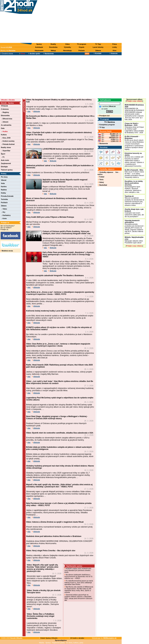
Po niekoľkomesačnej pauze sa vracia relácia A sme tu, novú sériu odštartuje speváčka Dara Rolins (79, 583)
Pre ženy (4, 177)
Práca (115, 44)
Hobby (3, 193)
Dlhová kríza (7, 119)
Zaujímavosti (6, 163)
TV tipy (101, 127)
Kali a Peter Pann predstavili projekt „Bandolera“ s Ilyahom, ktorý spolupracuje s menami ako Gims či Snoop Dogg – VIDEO (68, 255)
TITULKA (4, 106)
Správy (39, 44)
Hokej (101, 182)
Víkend (4, 180)
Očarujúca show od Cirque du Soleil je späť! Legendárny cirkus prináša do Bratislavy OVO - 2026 (134, 128)
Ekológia (4, 167)
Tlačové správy (7, 170)
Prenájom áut (104, 116)
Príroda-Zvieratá (7, 196)
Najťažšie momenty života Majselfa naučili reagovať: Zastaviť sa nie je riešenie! (65, 181)
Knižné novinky (8, 141)
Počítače (4, 202)
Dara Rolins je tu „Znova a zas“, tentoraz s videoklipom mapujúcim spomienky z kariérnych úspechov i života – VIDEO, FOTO (60, 293)
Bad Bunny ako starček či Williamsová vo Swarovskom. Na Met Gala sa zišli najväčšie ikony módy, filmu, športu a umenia (79, 590)
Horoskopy (68, 51)
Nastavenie (103, 143)
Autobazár (39, 47)
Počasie (81, 51)
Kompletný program (106, 125)
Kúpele (82, 47)
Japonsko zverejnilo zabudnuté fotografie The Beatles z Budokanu (55, 276)
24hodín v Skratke (8, 100)
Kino (115, 51)
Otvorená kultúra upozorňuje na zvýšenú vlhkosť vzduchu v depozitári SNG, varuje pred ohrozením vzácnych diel (78, 597)
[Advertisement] (80, 22)
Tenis (101, 180)
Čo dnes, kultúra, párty (75, 643)
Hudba (5, 131)
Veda (3, 183)
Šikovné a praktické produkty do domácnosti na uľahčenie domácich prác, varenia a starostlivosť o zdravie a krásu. (134, 201)
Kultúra (4, 135)
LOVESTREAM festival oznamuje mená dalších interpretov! (68, 149)
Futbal (101, 177)
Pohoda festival (8, 144)
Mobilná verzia (7, 251)
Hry (3, 212)
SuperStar (6, 151)
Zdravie (5, 122)
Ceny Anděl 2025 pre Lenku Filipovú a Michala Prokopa (50, 217)
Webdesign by (104, 638)
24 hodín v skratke (77, 638)
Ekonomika (5, 115)
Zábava (98, 51)
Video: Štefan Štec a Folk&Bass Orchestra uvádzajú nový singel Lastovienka (41, 616)
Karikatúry (6, 215)
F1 (3, 157)
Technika (4, 199)
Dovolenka (53, 47)
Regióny (5, 112)
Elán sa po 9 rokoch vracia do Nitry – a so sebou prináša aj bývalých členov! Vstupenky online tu (134, 174)
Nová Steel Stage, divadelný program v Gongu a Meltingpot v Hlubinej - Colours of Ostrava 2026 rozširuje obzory (57, 417)
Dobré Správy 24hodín (48, 638)
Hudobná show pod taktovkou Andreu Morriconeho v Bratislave (54, 536)
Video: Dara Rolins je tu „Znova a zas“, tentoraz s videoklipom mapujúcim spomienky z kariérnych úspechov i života (58, 345)
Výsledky (67, 47)
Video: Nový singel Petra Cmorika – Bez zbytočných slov (51, 551)
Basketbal (102, 185)
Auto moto (5, 160)
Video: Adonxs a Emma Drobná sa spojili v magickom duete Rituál (55, 522)
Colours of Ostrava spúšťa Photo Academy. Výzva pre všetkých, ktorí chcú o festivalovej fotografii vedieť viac (67, 232)
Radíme (4, 190)
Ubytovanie (39, 51)
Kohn (4, 218)
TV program (82, 44)
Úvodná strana (7, 54)
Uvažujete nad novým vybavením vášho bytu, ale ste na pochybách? (134, 213)
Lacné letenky (98, 47)
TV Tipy (98, 44)
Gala (3, 128)
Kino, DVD (6, 138)
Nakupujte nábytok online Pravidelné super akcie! (134, 240)
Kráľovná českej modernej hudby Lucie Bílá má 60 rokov (51, 311)
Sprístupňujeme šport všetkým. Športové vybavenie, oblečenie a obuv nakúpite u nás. (134, 187)
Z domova (5, 109)
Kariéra (4, 187)
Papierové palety (58, 643)
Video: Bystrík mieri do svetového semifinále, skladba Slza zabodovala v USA (60, 433)
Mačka (42, 643)
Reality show (6, 147)
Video (67, 44)
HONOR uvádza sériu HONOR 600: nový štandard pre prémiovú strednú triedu (78, 570)
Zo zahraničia (6, 125)
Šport (3, 154)
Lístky (115, 47)
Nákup (53, 51)
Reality (53, 44)
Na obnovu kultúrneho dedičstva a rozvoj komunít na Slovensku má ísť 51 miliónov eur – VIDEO (78, 576)
